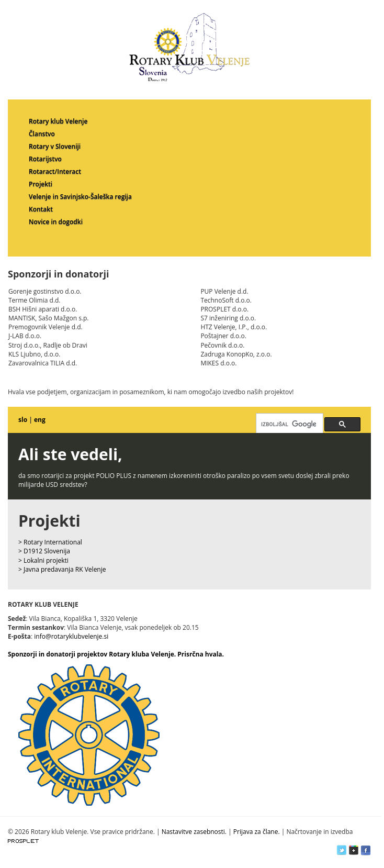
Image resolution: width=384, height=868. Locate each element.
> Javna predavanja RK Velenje (62, 569)
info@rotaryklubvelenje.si (71, 636)
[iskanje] (289, 424)
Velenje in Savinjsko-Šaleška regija (80, 197)
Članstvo (42, 134)
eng (40, 420)
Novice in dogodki (56, 222)
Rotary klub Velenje (58, 121)
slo (23, 420)
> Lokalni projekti (43, 560)
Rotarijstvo (45, 159)
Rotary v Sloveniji (55, 146)
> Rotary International (50, 542)
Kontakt (41, 209)
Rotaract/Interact (55, 171)
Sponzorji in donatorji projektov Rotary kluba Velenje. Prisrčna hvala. (116, 654)
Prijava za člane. (257, 832)
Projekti (41, 184)
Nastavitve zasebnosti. (194, 832)
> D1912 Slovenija (44, 551)
